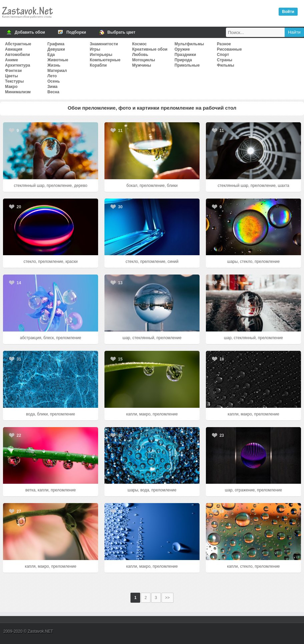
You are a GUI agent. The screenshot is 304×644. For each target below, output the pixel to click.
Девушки (56, 49)
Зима (52, 87)
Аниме (12, 60)
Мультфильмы (189, 44)
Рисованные (229, 49)
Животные (58, 60)
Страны (225, 60)
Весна (53, 92)
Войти (288, 12)
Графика (56, 44)
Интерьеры (101, 55)
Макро (11, 87)
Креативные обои (150, 49)
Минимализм (18, 92)
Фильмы (226, 65)
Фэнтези (13, 71)
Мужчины (142, 65)
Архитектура (18, 65)
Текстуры (14, 81)
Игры (95, 49)
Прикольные (187, 65)
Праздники (185, 55)
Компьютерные (105, 60)
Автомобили (18, 55)
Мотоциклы (144, 60)
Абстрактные (18, 44)
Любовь (140, 55)
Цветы (12, 76)
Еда (51, 55)
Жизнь (54, 65)
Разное (224, 44)
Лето (52, 76)
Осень (54, 81)
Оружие (182, 49)
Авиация (14, 49)
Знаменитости (104, 44)
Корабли (98, 65)
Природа (183, 60)
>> (168, 598)
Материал (57, 71)
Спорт (223, 55)
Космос (139, 44)
